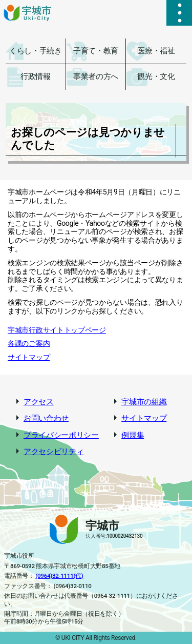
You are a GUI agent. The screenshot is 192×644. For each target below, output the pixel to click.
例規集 (133, 435)
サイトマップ (29, 357)
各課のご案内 (29, 343)
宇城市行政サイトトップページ (57, 330)
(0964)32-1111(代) (59, 576)
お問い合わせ (46, 418)
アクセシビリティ (54, 452)
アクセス (39, 402)
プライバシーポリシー (61, 435)
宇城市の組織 (144, 402)
